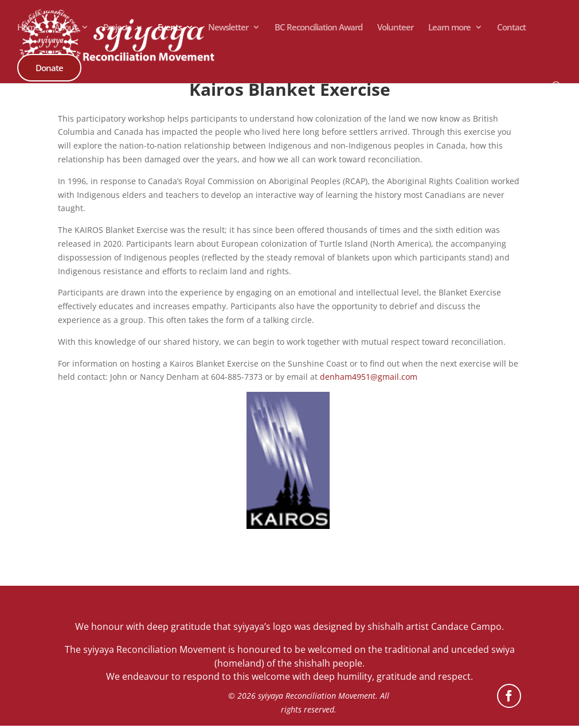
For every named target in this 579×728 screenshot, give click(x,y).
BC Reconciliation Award (318, 28)
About (66, 28)
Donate (49, 68)
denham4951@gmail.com (369, 377)
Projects (117, 28)
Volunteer (395, 28)
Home (28, 28)
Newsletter (228, 28)
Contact (511, 28)
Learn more (449, 28)
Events (170, 28)
